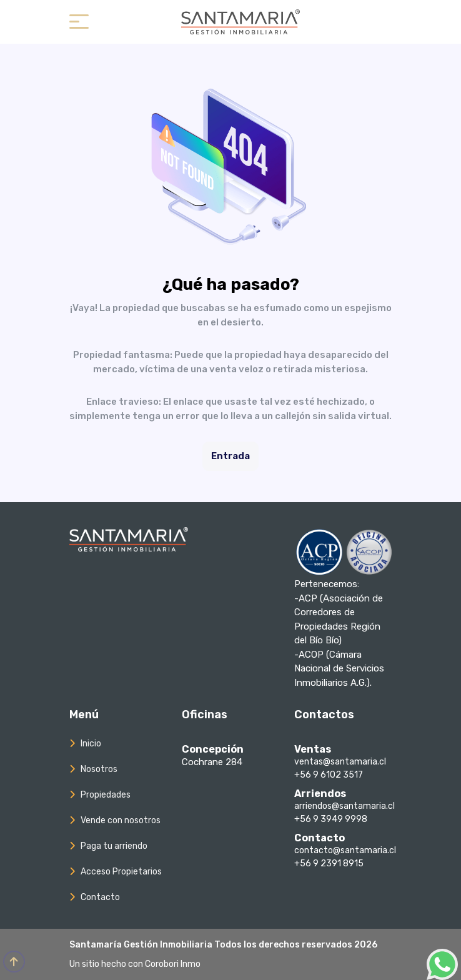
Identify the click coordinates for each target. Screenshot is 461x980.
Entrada (230, 456)
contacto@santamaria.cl (345, 850)
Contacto (100, 897)
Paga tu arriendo (114, 846)
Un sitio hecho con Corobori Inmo (135, 964)
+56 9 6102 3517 (329, 775)
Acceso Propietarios (121, 872)
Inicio (91, 744)
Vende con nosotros (121, 820)
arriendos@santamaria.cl (345, 806)
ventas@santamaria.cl (340, 762)
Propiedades (106, 795)
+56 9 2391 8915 (329, 864)
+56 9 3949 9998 (331, 819)
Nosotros (99, 769)
